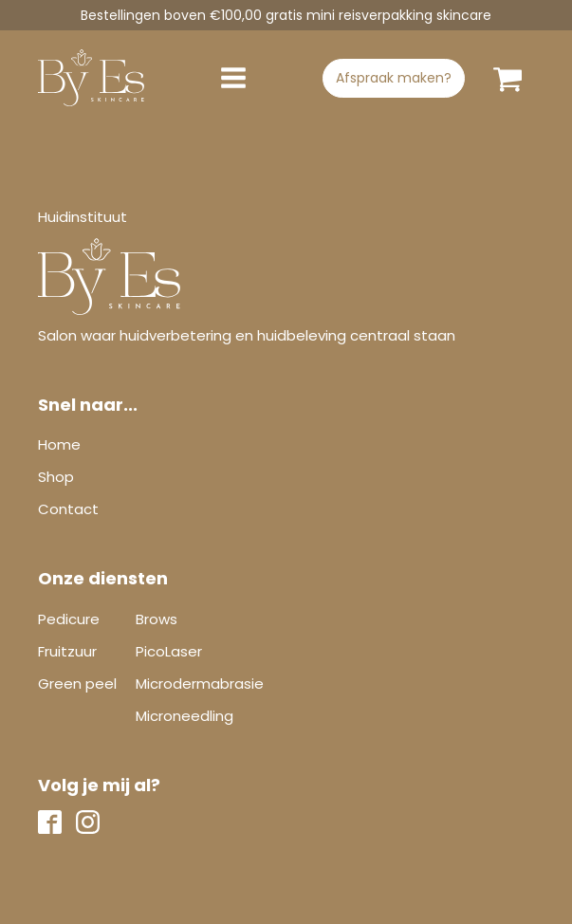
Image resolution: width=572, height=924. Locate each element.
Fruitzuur (67, 651)
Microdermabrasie (200, 684)
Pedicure (69, 619)
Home (59, 444)
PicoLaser (169, 651)
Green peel (77, 684)
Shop (56, 477)
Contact (68, 509)
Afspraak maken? (394, 78)
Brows (157, 619)
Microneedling (185, 716)
